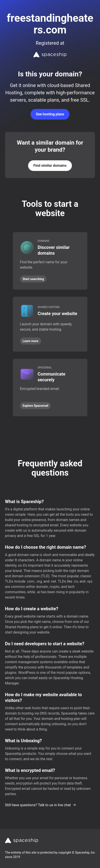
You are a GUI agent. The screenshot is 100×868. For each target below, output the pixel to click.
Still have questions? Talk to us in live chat (41, 805)
